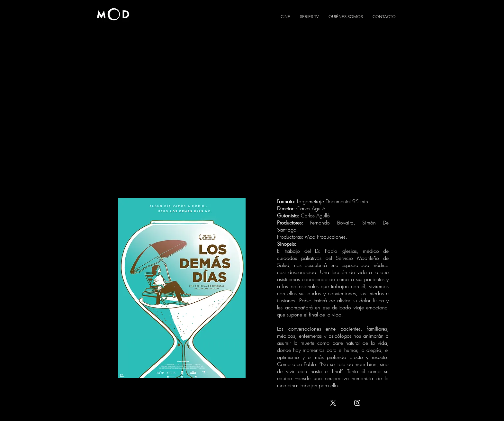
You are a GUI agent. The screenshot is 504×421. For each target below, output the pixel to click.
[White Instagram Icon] (357, 403)
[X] (333, 403)
